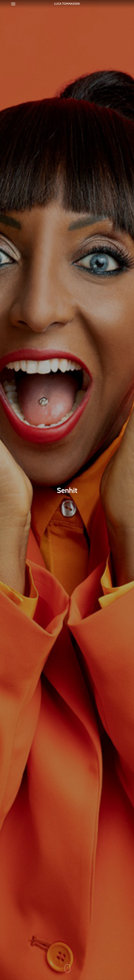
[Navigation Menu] (13, 4)
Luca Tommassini (67, 4)
